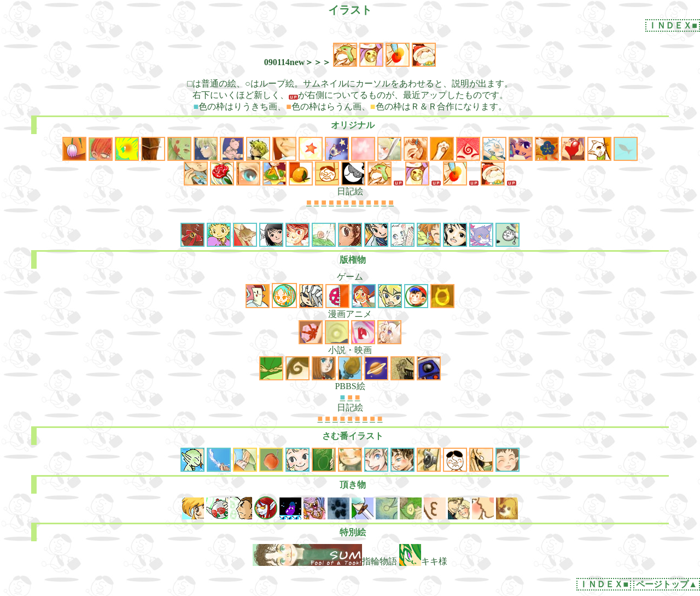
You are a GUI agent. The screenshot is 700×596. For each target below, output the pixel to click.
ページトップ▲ (667, 584)
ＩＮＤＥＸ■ (673, 25)
